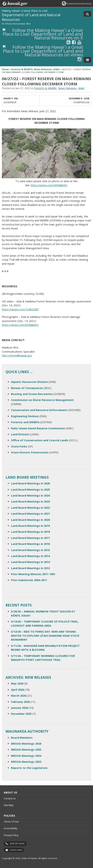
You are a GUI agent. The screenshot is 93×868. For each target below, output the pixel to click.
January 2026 (20, 708)
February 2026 (20, 702)
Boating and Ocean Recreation (32, 394)
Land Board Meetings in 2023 (30, 501)
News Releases (43, 69)
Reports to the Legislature (29, 768)
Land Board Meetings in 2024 (30, 496)
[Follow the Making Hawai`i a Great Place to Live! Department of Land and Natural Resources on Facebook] (74, 42)
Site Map (9, 805)
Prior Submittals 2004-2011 (29, 580)
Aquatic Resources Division (29, 382)
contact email (16, 850)
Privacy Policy (11, 835)
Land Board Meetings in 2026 (30, 483)
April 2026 (17, 690)
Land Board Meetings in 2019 (30, 526)
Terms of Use (11, 822)
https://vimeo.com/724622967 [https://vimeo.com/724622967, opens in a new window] (20, 309)
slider (56, 69)
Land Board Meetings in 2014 (30, 556)
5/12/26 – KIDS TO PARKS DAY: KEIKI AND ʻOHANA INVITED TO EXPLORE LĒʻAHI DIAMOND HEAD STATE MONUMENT (45, 636)
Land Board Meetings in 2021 (30, 514)
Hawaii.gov (14, 4)
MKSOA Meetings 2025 (26, 750)
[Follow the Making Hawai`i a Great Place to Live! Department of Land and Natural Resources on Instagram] (79, 59)
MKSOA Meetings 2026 (26, 744)
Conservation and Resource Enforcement (39, 410)
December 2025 (21, 714)
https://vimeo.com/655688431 (49, 185)
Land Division (20, 434)
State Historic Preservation (30, 452)
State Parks (19, 446)
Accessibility (10, 828)
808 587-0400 (17, 843)
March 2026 (19, 696)
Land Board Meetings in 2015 (30, 550)
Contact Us (10, 798)
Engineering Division (25, 416)
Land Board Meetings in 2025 (30, 490)
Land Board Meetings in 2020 (30, 520)
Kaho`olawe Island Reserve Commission (38, 428)
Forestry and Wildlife (25, 422)
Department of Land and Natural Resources (31, 17)
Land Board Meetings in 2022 (30, 508)
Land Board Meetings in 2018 (30, 532)
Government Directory (79, 4)
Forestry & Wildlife (22, 69)
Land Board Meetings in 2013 (30, 562)
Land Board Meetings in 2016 (30, 544)
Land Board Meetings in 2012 (30, 568)
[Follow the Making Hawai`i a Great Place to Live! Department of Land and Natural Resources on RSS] (68, 42)
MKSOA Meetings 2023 (26, 762)
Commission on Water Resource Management (42, 400)
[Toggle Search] (87, 14)
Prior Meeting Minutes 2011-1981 (33, 574)
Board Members (22, 738)
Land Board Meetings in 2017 (30, 538)
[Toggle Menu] (87, 60)
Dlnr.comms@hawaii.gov (17, 356)
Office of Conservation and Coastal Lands (40, 440)
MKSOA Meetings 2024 (26, 756)
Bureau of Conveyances (27, 388)
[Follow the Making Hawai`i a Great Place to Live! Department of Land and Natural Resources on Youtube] (79, 42)
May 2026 (17, 683)
